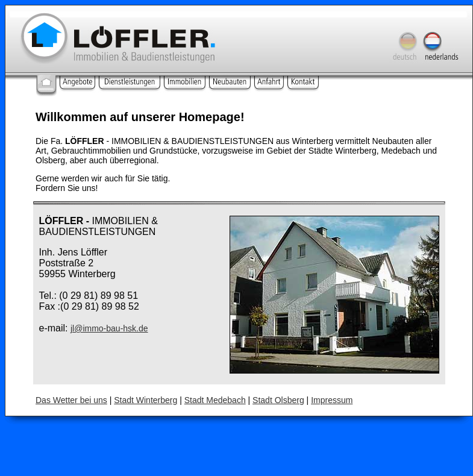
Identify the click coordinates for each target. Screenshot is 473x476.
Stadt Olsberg (278, 400)
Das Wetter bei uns (71, 400)
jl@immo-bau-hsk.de (109, 328)
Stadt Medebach (215, 400)
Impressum (332, 400)
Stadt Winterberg (146, 400)
